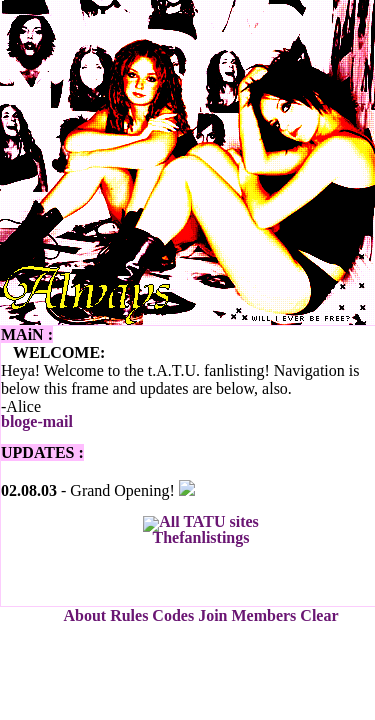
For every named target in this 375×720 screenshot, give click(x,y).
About (84, 615)
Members (263, 615)
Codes (173, 615)
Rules (129, 615)
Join (212, 615)
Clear (319, 615)
